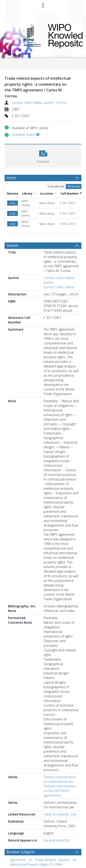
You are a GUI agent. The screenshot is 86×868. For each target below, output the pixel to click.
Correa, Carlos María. (59, 287)
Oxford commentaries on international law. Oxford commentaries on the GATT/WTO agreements (60, 786)
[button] (43, 155)
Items (11, 178)
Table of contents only (60, 814)
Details (12, 245)
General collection (57, 840)
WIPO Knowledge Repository (62, 35)
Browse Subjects (21, 852)
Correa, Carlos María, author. (33, 103)
